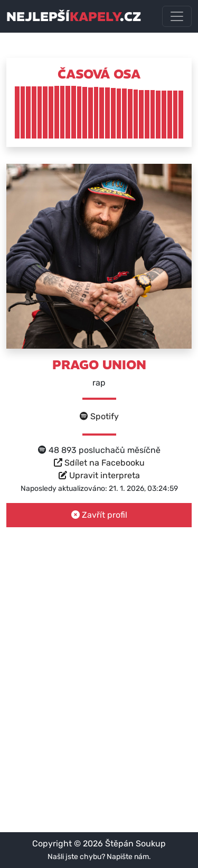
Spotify (99, 416)
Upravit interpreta (99, 475)
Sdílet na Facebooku (99, 463)
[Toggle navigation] (177, 16)
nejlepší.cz (74, 16)
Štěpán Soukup (135, 844)
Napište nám (128, 857)
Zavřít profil (99, 515)
